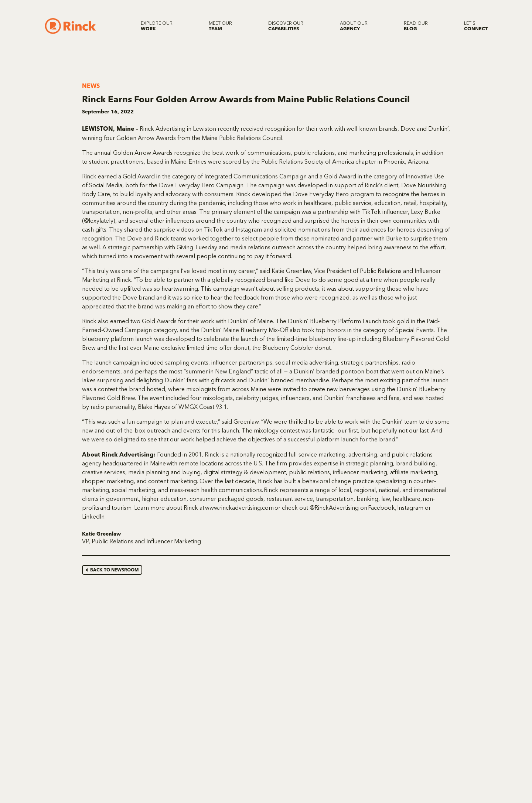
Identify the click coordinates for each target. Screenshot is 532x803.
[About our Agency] (354, 26)
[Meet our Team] (220, 26)
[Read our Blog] (416, 26)
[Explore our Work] (157, 26)
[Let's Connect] (476, 26)
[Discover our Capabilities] (286, 26)
